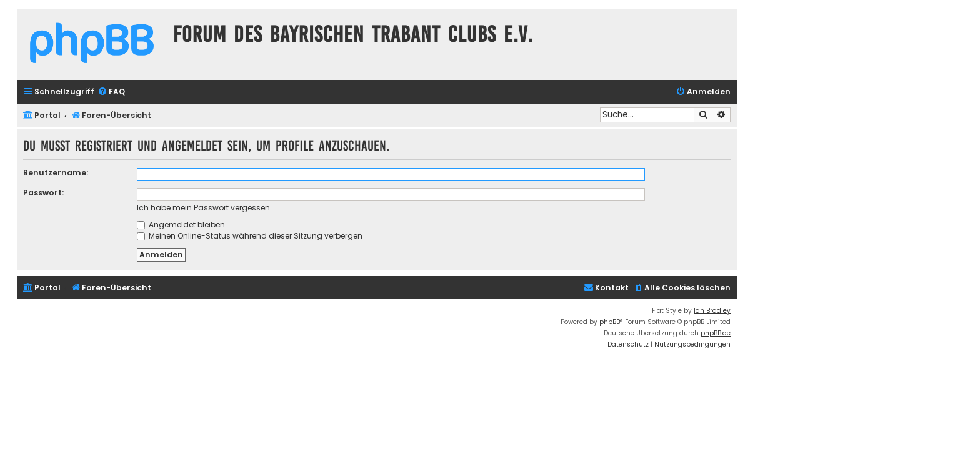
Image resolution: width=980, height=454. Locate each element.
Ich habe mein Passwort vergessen (203, 208)
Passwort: (43, 193)
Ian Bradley (712, 311)
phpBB (610, 322)
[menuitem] (111, 92)
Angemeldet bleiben (181, 225)
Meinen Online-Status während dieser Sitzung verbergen (250, 236)
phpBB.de (716, 333)
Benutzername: (56, 173)
